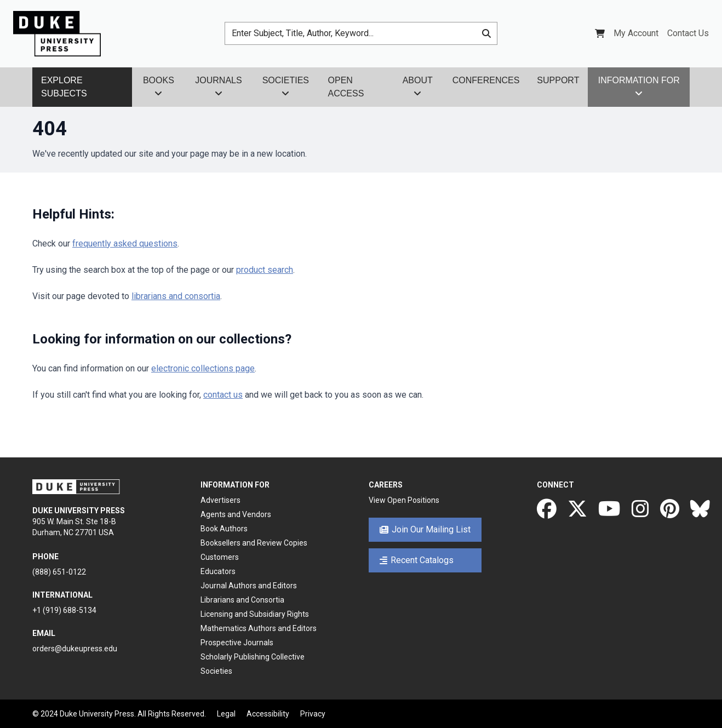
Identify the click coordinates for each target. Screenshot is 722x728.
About (418, 87)
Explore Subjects (64, 87)
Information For (639, 87)
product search (265, 270)
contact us (223, 395)
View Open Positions (404, 500)
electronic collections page (203, 368)
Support (558, 80)
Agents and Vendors (236, 514)
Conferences (486, 80)
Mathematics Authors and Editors (259, 628)
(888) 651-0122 (59, 572)
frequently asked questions (125, 243)
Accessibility (268, 714)
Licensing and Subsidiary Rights (255, 614)
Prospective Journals (237, 643)
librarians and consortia (176, 296)
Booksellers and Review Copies (254, 543)
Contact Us (688, 33)
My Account (636, 33)
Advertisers (220, 500)
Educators (218, 571)
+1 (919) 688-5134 (64, 610)
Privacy (313, 714)
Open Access (346, 87)
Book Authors (224, 529)
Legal (226, 714)
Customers (220, 557)
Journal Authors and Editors (249, 586)
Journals (218, 87)
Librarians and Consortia (242, 600)
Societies (286, 87)
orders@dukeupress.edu (75, 649)
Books (159, 87)
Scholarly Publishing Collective (253, 657)
